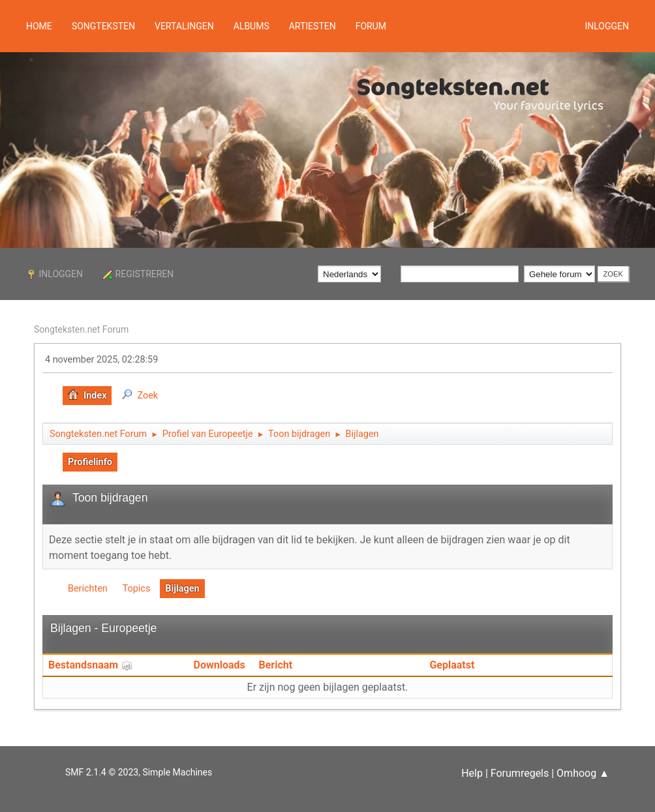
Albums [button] (251, 26)
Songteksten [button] (103, 26)
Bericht (276, 665)
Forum (371, 26)
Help (472, 773)
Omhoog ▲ (583, 773)
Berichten (88, 589)
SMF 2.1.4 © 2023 (102, 772)
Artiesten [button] (312, 26)
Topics (137, 589)
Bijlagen (182, 589)
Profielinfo (90, 462)
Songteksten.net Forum (81, 329)
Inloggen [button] (607, 26)
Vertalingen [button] (184, 26)
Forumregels (520, 773)
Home (39, 26)
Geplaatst (452, 665)
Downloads (220, 665)
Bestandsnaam (90, 665)
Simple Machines (177, 772)
